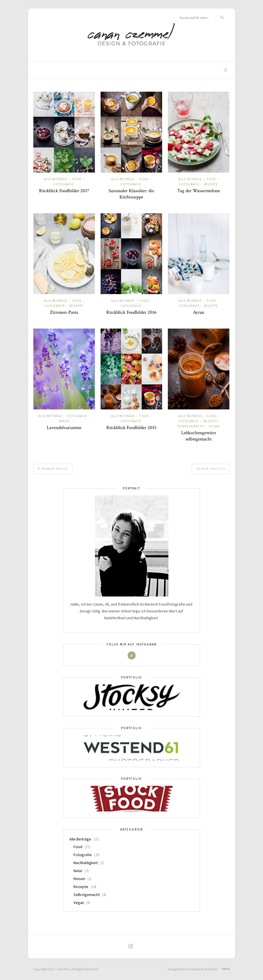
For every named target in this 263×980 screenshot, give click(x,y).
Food (77, 179)
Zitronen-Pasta (64, 312)
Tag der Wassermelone (199, 191)
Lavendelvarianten (64, 428)
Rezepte (211, 184)
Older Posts (211, 469)
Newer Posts (53, 469)
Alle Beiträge (56, 179)
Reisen (79, 879)
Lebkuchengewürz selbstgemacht (199, 436)
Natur (64, 421)
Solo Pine (63, 969)
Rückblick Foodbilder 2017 (64, 191)
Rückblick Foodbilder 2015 (131, 428)
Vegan (214, 426)
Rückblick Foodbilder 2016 (131, 312)
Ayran (199, 312)
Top (226, 969)
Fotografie (64, 184)
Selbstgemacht (191, 426)
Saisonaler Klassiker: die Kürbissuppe (131, 194)
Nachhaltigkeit (86, 863)
